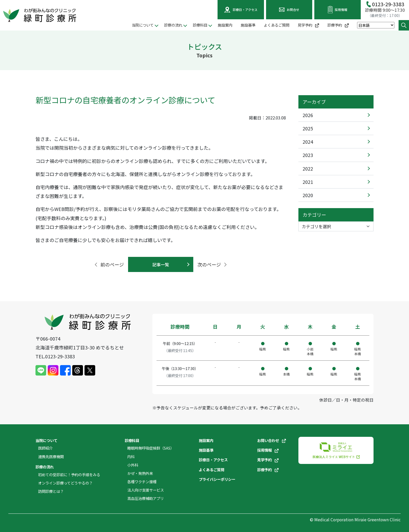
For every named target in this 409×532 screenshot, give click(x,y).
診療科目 (132, 440)
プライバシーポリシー (217, 479)
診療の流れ (45, 467)
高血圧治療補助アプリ (146, 498)
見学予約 (308, 25)
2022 (308, 168)
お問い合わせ (272, 440)
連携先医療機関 (51, 457)
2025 (308, 128)
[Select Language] (376, 25)
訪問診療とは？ (51, 491)
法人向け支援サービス (146, 490)
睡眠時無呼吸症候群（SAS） (151, 448)
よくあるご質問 (276, 25)
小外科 (133, 465)
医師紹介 (45, 448)
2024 (308, 142)
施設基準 (248, 25)
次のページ (213, 264)
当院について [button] (143, 25)
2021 (308, 182)
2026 (308, 115)
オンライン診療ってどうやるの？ (65, 483)
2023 (308, 155)
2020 (308, 195)
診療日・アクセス (213, 460)
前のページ (109, 264)
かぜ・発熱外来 (140, 473)
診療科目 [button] (200, 25)
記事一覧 (161, 264)
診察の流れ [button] (173, 25)
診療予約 (338, 25)
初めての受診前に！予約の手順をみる (69, 474)
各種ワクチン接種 (142, 482)
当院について (46, 440)
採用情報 (268, 450)
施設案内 (225, 25)
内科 (131, 457)
